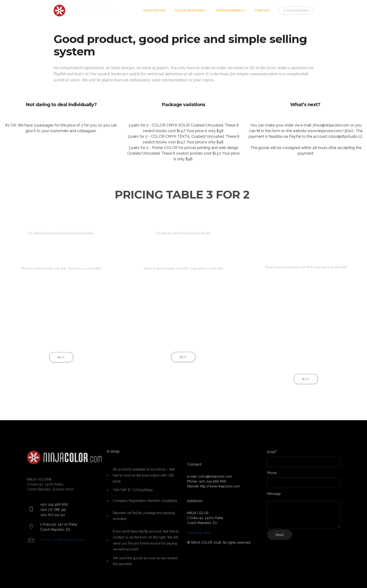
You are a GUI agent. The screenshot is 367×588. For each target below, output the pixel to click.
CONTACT (263, 10)
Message (274, 496)
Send (280, 539)
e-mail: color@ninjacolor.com (62, 546)
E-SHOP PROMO (296, 10)
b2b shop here (199, 568)
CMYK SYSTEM (154, 10)
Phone (272, 475)
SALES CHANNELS (229, 10)
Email (271, 454)
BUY (61, 361)
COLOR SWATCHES (189, 10)
